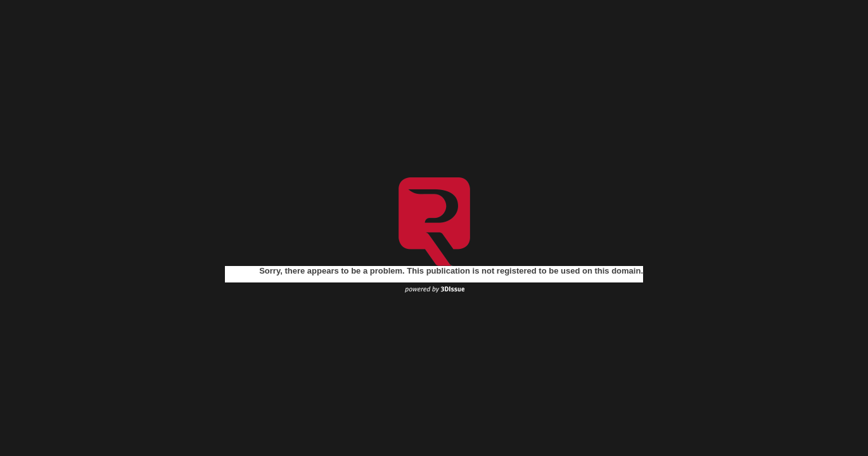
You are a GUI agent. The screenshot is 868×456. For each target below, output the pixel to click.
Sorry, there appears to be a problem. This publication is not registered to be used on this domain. (451, 271)
